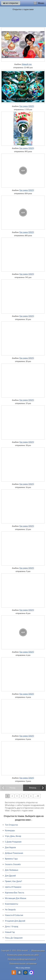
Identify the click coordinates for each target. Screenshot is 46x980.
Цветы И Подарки (13, 887)
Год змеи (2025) (27, 106)
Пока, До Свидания (14, 938)
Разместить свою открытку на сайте (23, 955)
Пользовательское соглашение (23, 963)
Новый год (27, 64)
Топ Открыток (11, 825)
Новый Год (10, 932)
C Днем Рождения (13, 842)
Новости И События (14, 915)
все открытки (11, 3)
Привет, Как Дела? (13, 881)
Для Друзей (10, 876)
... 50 (37, 796)
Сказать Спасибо (13, 864)
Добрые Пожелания (14, 853)
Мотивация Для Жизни (16, 898)
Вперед (33, 788)
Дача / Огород (12, 927)
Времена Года (11, 859)
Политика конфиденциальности (22, 959)
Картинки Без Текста (14, 893)
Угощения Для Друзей (15, 921)
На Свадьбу (10, 910)
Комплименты (11, 904)
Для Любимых (12, 870)
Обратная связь (38, 950)
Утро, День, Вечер (13, 836)
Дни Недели (10, 847)
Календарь (10, 831)
